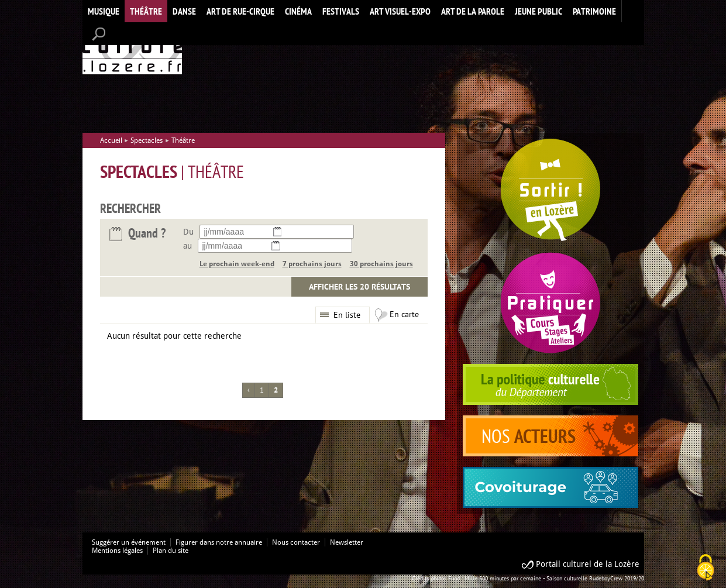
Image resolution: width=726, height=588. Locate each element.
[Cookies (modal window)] (706, 568)
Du (188, 232)
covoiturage (550, 487)
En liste (347, 315)
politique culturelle (550, 384)
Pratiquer (550, 303)
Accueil (132, 49)
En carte (404, 314)
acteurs (550, 436)
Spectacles (147, 140)
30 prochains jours (381, 264)
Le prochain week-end (237, 264)
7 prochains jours (312, 264)
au (187, 246)
